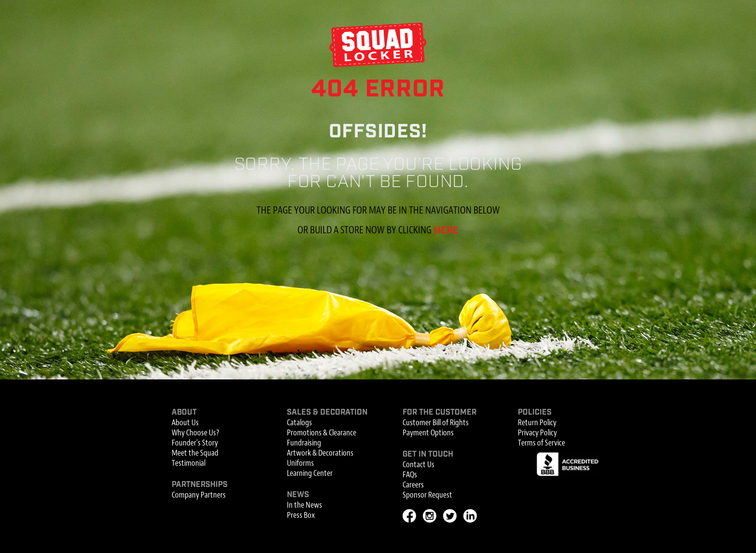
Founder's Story (195, 443)
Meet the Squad (195, 453)
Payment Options (428, 433)
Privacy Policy (537, 433)
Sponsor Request (427, 495)
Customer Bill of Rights (436, 423)
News (298, 495)
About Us (185, 423)
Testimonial (189, 463)
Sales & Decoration (327, 412)
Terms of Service (541, 443)
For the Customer (439, 412)
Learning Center (310, 473)
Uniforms (300, 463)
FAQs (410, 475)
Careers (413, 485)
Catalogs (299, 423)
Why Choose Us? (195, 433)
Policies (535, 412)
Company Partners (199, 495)
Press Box (301, 515)
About (184, 412)
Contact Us (418, 465)
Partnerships (200, 485)
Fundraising (304, 443)
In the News (304, 505)
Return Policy (537, 423)
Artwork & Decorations (320, 453)
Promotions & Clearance (322, 433)
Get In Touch (428, 454)
